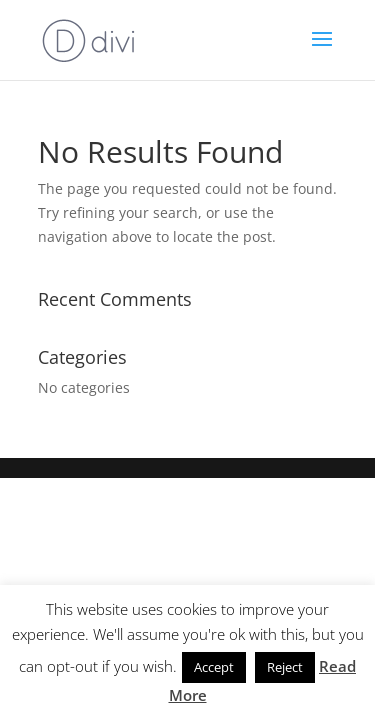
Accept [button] (214, 667)
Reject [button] (285, 667)
